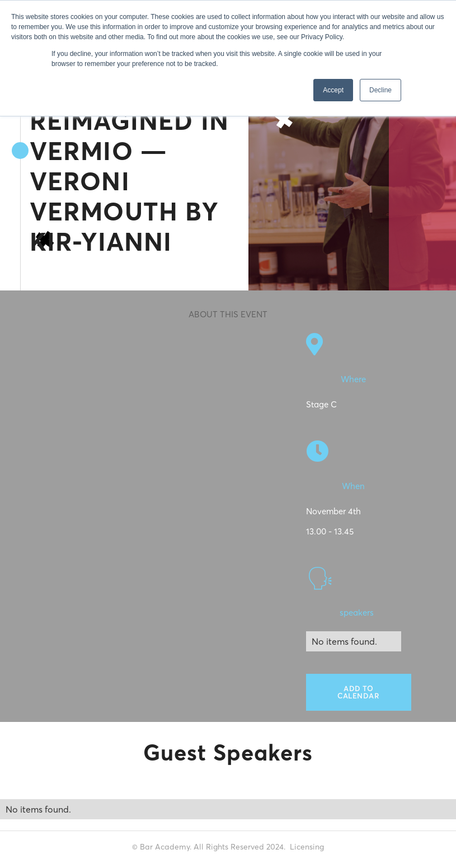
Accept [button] (333, 90)
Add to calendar (358, 692)
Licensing (307, 846)
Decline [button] (380, 90)
